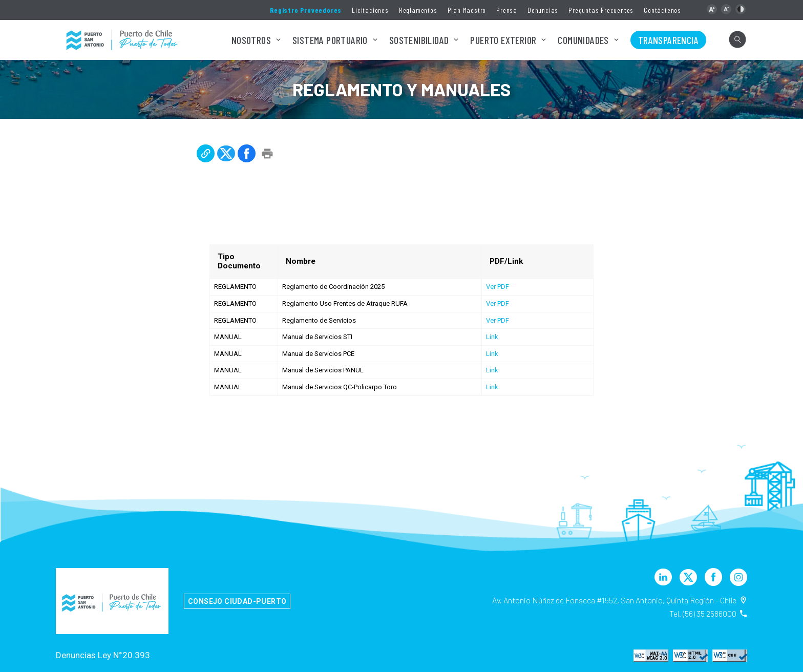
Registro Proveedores (306, 10)
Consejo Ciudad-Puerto (237, 601)
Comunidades (583, 40)
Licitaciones (370, 10)
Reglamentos (418, 10)
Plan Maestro (467, 10)
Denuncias (543, 10)
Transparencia (668, 40)
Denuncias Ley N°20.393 (103, 655)
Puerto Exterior (503, 40)
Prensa (507, 10)
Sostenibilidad (419, 40)
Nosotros (251, 40)
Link (492, 337)
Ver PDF (498, 287)
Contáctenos (662, 10)
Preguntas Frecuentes (601, 10)
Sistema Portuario (330, 40)
